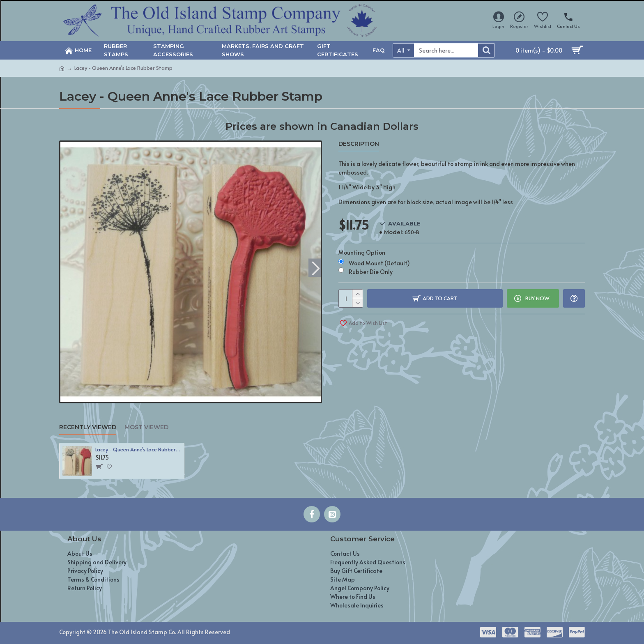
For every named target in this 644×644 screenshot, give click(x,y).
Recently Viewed (88, 427)
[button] (316, 268)
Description (359, 144)
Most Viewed (146, 427)
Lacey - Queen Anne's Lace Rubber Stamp (138, 450)
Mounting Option (362, 252)
